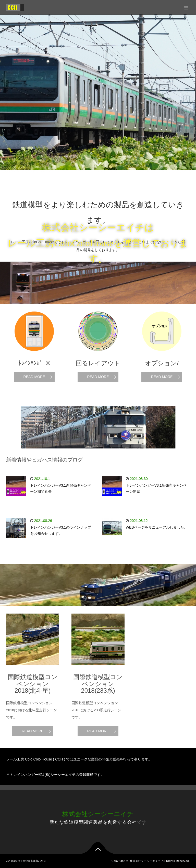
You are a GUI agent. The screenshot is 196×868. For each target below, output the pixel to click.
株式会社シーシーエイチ (98, 814)
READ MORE (34, 377)
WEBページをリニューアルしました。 (157, 527)
